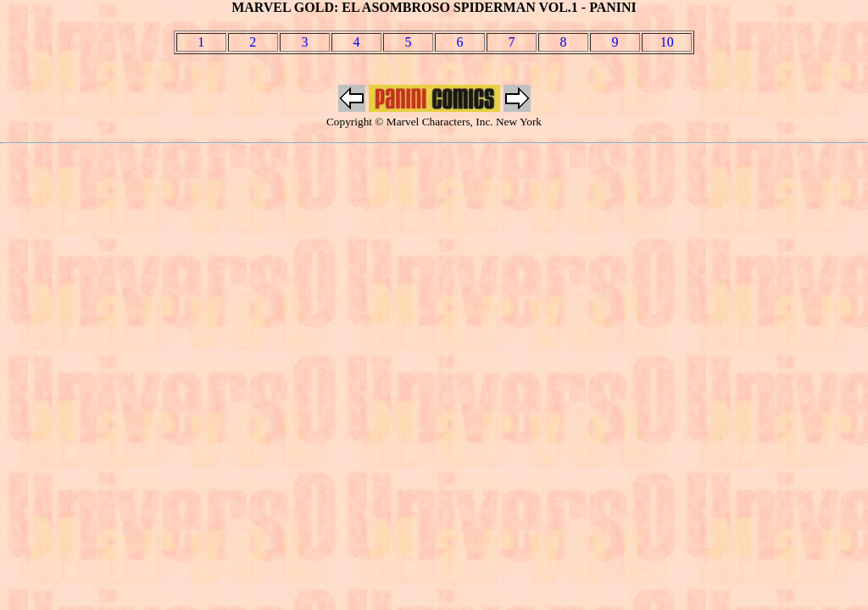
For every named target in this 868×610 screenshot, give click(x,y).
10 (667, 42)
